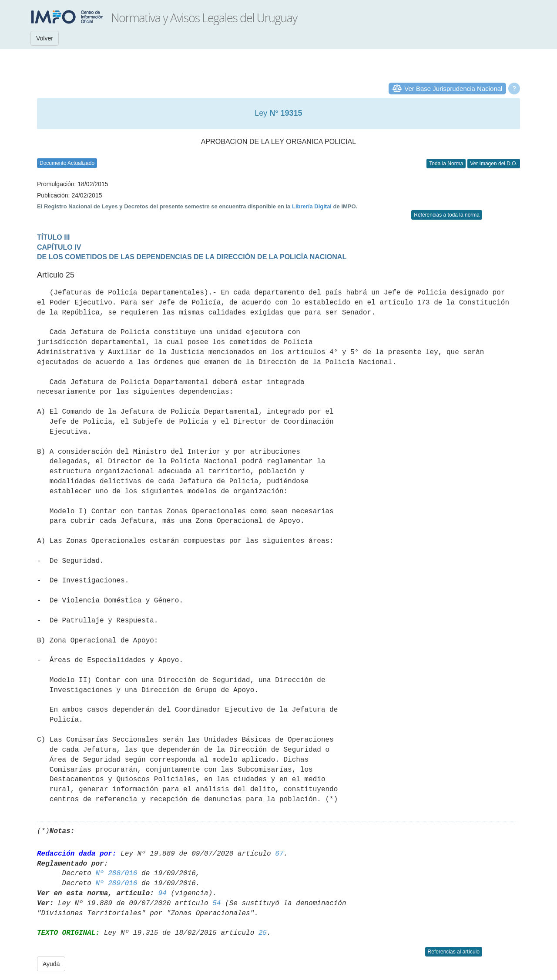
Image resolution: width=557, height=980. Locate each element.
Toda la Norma (446, 164)
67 (279, 854)
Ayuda (51, 964)
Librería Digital (312, 206)
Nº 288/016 (116, 873)
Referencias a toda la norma (447, 215)
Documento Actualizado (67, 163)
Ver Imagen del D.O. (494, 164)
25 (263, 933)
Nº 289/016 (116, 883)
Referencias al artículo (454, 952)
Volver (45, 38)
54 (216, 903)
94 (162, 893)
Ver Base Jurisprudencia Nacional (453, 89)
